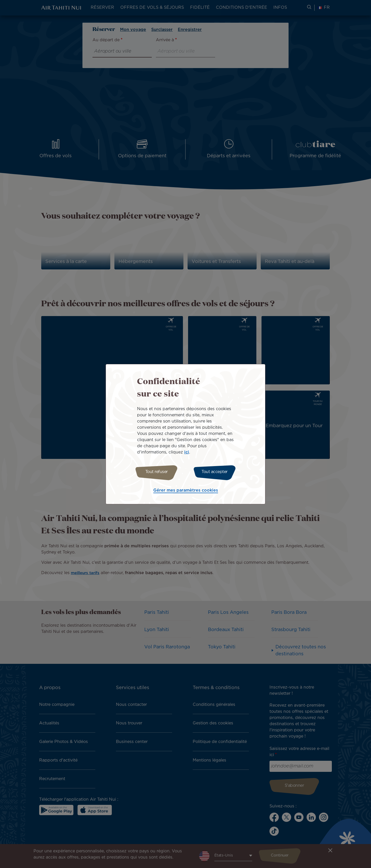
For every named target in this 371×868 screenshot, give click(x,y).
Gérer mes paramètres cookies (186, 491)
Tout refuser (155, 472)
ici (187, 452)
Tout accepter (216, 472)
